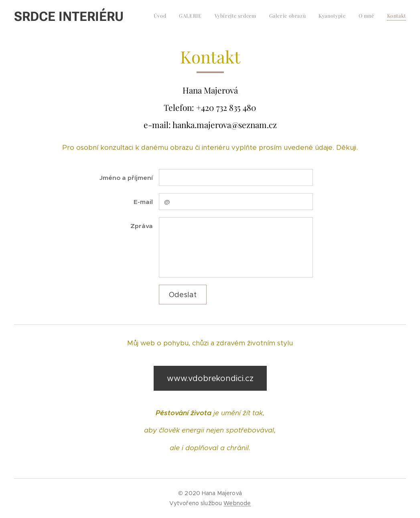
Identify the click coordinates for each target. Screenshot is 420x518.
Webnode (237, 503)
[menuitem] (331, 16)
